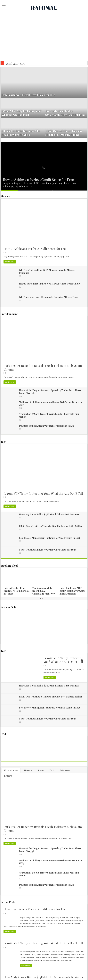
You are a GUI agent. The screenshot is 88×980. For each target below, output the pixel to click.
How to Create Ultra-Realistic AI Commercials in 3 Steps (16, 591)
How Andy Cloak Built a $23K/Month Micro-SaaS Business (49, 514)
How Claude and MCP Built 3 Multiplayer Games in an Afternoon (73, 591)
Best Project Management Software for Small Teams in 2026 (50, 538)
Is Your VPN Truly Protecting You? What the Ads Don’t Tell (43, 493)
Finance (5, 196)
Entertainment (9, 314)
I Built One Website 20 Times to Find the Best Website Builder (51, 526)
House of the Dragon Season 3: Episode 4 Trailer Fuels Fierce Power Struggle (50, 392)
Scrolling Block (9, 566)
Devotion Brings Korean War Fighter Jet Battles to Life (47, 426)
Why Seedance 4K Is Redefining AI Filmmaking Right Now (44, 591)
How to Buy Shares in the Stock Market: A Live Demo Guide (49, 284)
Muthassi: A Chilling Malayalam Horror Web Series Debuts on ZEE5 (51, 403)
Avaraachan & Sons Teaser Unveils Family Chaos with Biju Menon (49, 415)
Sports (41, 770)
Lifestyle (8, 776)
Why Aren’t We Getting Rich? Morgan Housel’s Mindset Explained (47, 271)
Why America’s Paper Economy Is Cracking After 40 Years (48, 297)
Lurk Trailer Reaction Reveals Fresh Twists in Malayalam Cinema (43, 367)
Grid (3, 734)
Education (65, 770)
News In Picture (10, 607)
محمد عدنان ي (13, 64)
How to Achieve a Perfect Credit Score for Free (28, 95)
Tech (3, 442)
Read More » (10, 262)
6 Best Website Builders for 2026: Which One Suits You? (47, 550)
